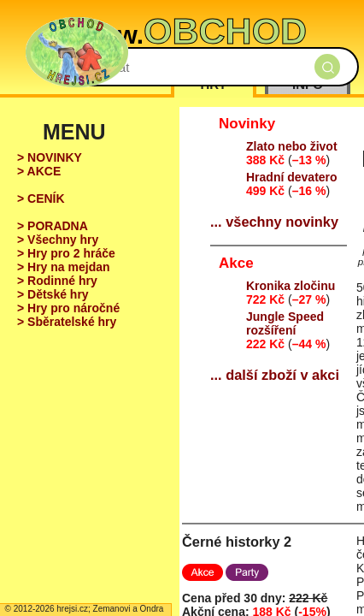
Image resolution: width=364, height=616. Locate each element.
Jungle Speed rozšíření (285, 323)
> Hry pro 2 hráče (66, 253)
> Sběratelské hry (67, 322)
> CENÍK (41, 198)
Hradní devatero (292, 177)
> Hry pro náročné (68, 308)
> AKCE (39, 171)
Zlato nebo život (292, 146)
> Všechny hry (58, 240)
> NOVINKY (50, 157)
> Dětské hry (53, 294)
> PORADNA (53, 226)
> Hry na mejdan (64, 267)
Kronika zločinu (291, 286)
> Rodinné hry (57, 281)
